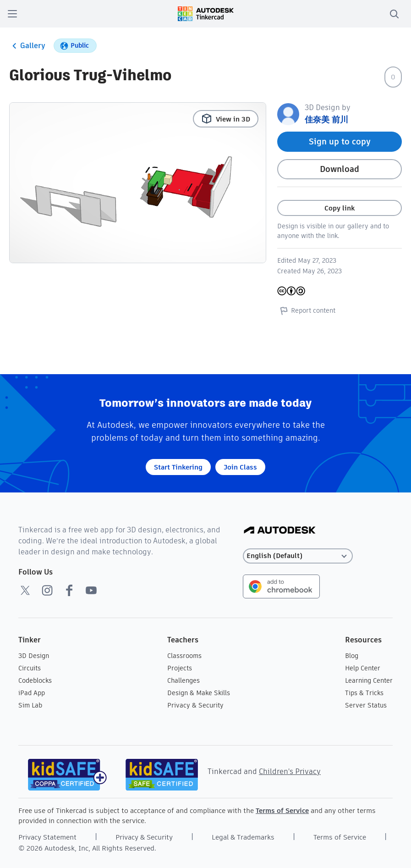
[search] (394, 14)
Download (340, 169)
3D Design (34, 656)
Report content (306, 310)
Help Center (363, 668)
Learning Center (369, 680)
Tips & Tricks (364, 693)
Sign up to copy (340, 141)
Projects (180, 668)
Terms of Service (282, 810)
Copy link (340, 208)
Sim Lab (30, 705)
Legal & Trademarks (243, 837)
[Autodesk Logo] (280, 531)
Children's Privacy (290, 771)
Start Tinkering (178, 467)
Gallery (27, 46)
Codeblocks (35, 680)
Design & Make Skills (199, 693)
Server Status (366, 705)
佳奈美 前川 (326, 119)
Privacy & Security (195, 705)
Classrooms (184, 656)
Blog (352, 656)
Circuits (30, 668)
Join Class (240, 467)
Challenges (184, 680)
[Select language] (298, 556)
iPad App (32, 693)
